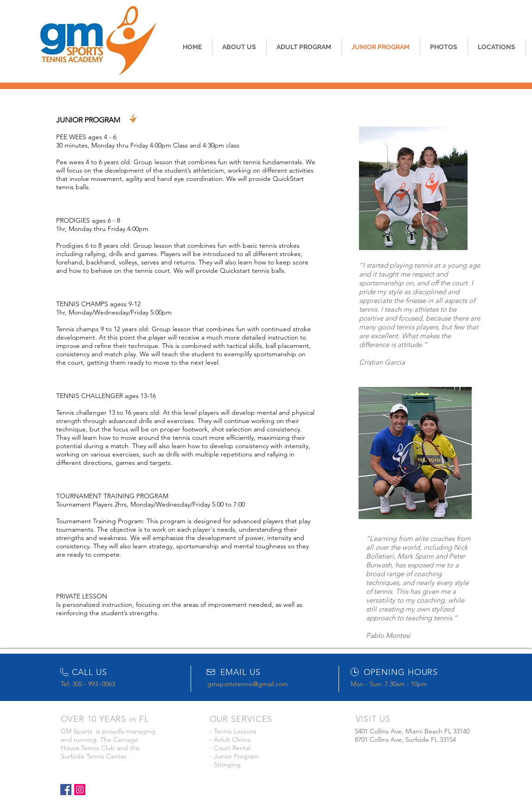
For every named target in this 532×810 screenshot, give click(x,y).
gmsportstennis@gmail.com (248, 684)
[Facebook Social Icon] (66, 790)
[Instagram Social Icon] (80, 790)
